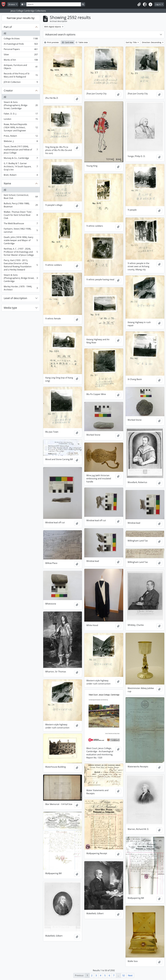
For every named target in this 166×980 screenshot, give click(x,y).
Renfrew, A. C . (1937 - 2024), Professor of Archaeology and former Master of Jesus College (21, 252)
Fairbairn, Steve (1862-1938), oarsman (21, 230)
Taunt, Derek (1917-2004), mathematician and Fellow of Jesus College (21, 150)
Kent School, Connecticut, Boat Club (21, 197)
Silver (21, 55)
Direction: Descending (152, 42)
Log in (158, 4)
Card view (68, 42)
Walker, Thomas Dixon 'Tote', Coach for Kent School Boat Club (21, 215)
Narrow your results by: (21, 18)
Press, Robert (21, 136)
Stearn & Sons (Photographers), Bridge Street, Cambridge (21, 105)
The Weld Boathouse (21, 224)
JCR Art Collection (21, 83)
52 (124, 975)
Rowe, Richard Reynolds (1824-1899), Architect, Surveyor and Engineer (21, 127)
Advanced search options (60, 34)
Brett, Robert (21, 175)
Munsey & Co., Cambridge (21, 159)
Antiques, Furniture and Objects (21, 67)
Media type (10, 308)
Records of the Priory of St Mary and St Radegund (21, 75)
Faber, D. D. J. (21, 114)
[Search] (54, 4)
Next (130, 975)
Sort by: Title (132, 42)
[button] (139, 4)
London (21, 120)
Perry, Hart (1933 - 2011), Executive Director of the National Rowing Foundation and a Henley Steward (21, 265)
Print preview (51, 42)
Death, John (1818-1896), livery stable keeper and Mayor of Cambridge (21, 240)
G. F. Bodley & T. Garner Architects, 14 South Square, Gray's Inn (21, 166)
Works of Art (21, 60)
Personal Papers (21, 50)
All (5, 33)
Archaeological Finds (21, 44)
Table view (82, 42)
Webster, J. (21, 142)
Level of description (15, 298)
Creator (8, 91)
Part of (8, 27)
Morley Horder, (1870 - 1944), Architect (21, 288)
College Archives (21, 39)
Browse (12, 4)
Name (7, 183)
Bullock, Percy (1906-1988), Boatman (21, 205)
